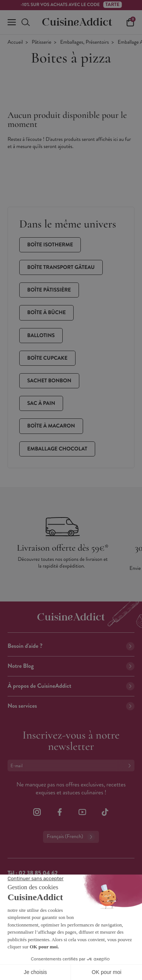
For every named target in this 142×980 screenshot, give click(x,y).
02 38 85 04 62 (38, 873)
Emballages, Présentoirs (84, 42)
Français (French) (71, 837)
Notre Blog (71, 666)
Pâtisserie (42, 42)
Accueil (15, 42)
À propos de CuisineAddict (71, 686)
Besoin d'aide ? (71, 646)
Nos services (71, 706)
